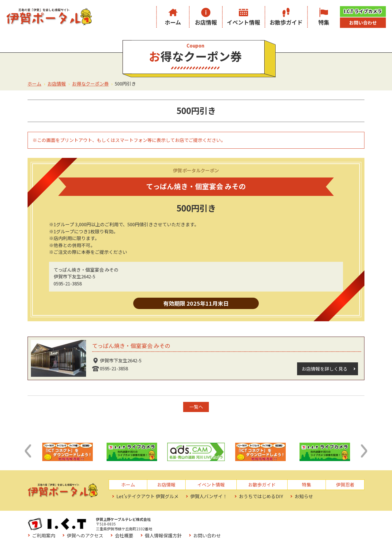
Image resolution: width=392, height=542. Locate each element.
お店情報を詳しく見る (324, 369)
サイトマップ (230, 530)
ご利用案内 (179, 521)
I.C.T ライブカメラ (363, 11)
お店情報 (206, 22)
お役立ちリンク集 (186, 530)
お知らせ (304, 496)
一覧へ (196, 407)
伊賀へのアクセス (221, 521)
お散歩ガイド (286, 22)
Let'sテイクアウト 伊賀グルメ (147, 496)
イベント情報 (243, 22)
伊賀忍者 (345, 485)
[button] (28, 451)
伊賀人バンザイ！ (209, 496)
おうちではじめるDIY (261, 496)
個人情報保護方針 (299, 521)
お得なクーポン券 (90, 84)
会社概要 (260, 521)
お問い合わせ (363, 23)
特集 (324, 22)
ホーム (173, 22)
